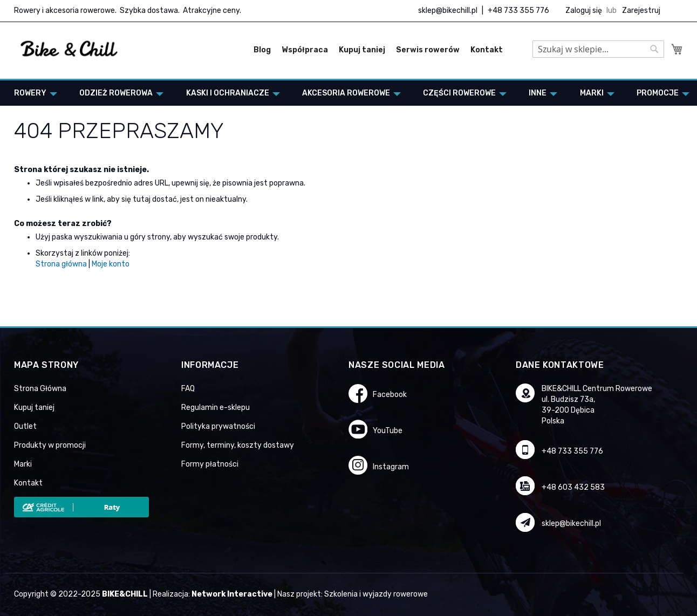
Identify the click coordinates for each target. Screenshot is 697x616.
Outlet (25, 426)
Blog (262, 50)
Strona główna (61, 264)
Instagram (391, 467)
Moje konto (111, 264)
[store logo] (69, 49)
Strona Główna (40, 389)
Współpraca (305, 50)
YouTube (388, 431)
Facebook (390, 395)
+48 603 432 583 (573, 487)
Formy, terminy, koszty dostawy (238, 445)
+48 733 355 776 (518, 11)
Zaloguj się (584, 11)
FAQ (188, 389)
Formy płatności (210, 464)
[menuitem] (32, 93)
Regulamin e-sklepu (216, 408)
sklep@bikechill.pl (448, 11)
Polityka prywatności (218, 426)
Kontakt (487, 50)
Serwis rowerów (428, 50)
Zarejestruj (641, 11)
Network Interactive (232, 594)
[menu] (348, 93)
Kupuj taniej (362, 50)
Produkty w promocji (50, 445)
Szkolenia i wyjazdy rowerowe (376, 594)
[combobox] (598, 49)
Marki (23, 464)
